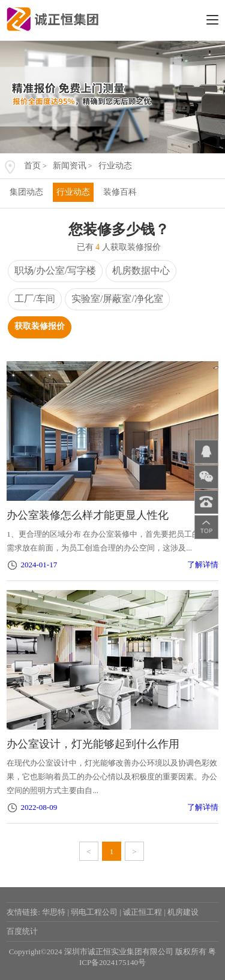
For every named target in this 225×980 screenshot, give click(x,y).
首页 (32, 166)
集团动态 (26, 192)
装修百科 (120, 192)
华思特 (54, 912)
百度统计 (22, 931)
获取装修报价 (40, 326)
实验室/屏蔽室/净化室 (117, 299)
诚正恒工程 (142, 912)
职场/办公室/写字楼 (55, 270)
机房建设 (183, 912)
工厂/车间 (35, 299)
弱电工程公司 (94, 912)
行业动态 (115, 166)
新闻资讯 (70, 166)
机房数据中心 (141, 270)
